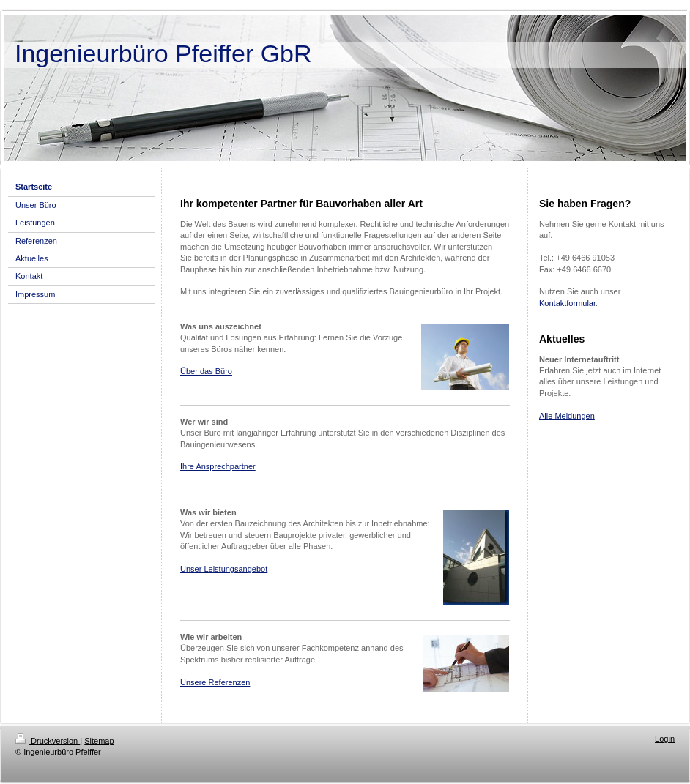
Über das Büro (206, 371)
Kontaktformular (567, 303)
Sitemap (99, 741)
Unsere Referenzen (215, 682)
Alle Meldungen (567, 416)
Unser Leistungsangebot (224, 569)
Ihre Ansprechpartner (218, 466)
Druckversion (48, 741)
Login (665, 739)
